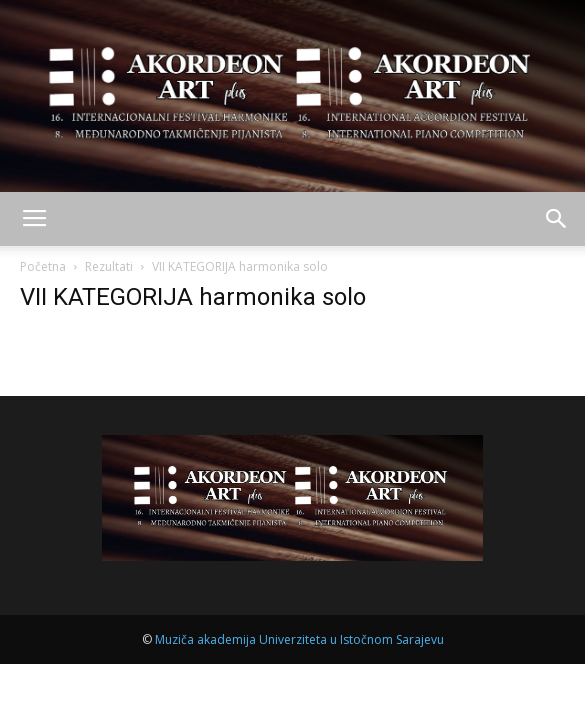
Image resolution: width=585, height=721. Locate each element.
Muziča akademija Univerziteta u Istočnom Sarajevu (299, 639)
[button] (557, 219)
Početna (43, 266)
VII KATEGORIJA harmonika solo (193, 297)
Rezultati (109, 266)
